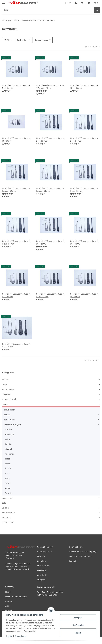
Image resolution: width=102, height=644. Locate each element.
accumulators (8, 389)
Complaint (42, 561)
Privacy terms (21, 636)
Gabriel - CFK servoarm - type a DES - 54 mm (84, 139)
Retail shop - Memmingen (81, 556)
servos (5, 404)
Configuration (78, 625)
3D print (6, 508)
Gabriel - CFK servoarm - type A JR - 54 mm (84, 242)
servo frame (10, 420)
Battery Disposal (44, 552)
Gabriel (9, 449)
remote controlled (10, 399)
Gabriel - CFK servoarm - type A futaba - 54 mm (50, 190)
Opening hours (76, 547)
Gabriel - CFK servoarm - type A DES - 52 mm (50, 139)
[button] (76, 3)
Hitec (8, 459)
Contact (72, 561)
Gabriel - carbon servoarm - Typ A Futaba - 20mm (50, 87)
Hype (8, 464)
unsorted (6, 518)
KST (7, 473)
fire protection (8, 513)
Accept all (78, 618)
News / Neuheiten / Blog (16, 597)
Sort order (22, 40)
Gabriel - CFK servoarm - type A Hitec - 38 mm (50, 295)
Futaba (8, 444)
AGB (7, 606)
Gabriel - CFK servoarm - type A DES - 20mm (16, 87)
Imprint (9, 636)
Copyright (42, 575)
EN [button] (67, 3)
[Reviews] (41, 91)
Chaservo (9, 434)
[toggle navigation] (3, 2)
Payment (41, 556)
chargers (6, 394)
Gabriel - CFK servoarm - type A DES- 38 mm (16, 295)
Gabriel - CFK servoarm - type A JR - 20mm (16, 139)
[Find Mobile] (48, 10)
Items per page (41, 40)
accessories (7, 498)
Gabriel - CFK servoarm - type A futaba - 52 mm (16, 190)
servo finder (10, 410)
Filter (8, 40)
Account (9, 601)
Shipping (41, 580)
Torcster (9, 493)
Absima (9, 429)
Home (8, 592)
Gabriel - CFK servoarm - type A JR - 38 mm (84, 295)
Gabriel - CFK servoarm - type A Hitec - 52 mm (84, 190)
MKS (7, 478)
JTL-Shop (88, 641)
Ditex (8, 439)
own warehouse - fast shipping (83, 552)
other (8, 488)
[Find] (97, 10)
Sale (4, 503)
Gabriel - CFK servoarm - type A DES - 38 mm (16, 345)
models (5, 380)
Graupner (10, 454)
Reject (78, 633)
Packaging (42, 570)
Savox (8, 483)
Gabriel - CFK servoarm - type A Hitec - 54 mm (16, 242)
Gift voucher (8, 522)
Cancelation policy (45, 547)
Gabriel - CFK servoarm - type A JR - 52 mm (50, 242)
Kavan (8, 469)
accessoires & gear (13, 424)
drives (5, 384)
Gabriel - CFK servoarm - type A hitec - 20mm (84, 87)
